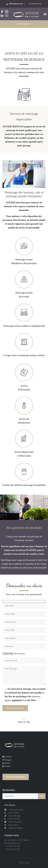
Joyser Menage (14, 816)
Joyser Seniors (14, 819)
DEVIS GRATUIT (24, 24)
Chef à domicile (15, 822)
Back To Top (24, 722)
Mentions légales (16, 828)
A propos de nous (16, 810)
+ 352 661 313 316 (12, 849)
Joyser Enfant (14, 813)
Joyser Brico (13, 825)
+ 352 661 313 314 (35, 4)
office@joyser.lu (13, 843)
